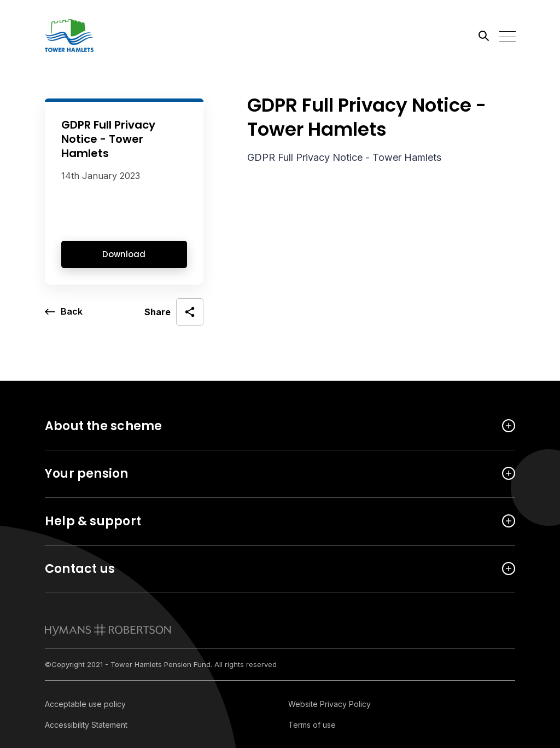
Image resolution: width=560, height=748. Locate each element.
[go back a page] (64, 312)
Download (124, 254)
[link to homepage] (108, 630)
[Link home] (94, 36)
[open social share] (174, 312)
